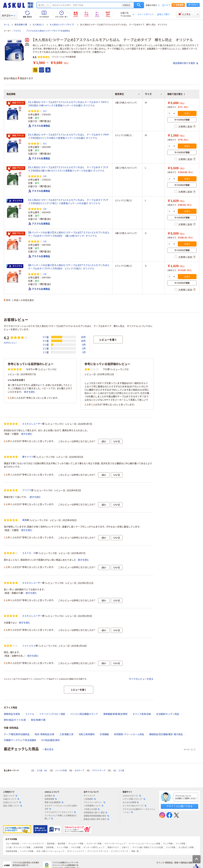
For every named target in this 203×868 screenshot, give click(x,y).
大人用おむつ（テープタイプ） (62, 25)
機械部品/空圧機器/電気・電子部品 (166, 734)
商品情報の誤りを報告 (185, 63)
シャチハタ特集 (27, 851)
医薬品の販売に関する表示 (96, 819)
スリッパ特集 (62, 848)
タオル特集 (76, 848)
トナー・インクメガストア (33, 844)
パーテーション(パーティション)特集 (144, 844)
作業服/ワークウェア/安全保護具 (20, 740)
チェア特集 (168, 844)
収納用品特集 (11, 851)
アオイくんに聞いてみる (179, 806)
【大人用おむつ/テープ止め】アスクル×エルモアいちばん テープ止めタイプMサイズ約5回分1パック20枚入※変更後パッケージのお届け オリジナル (69, 136)
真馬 (24, 520)
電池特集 (61, 844)
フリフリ (27, 490)
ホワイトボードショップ (115, 844)
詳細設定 (127, 5)
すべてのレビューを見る (141, 679)
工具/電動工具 (66, 734)
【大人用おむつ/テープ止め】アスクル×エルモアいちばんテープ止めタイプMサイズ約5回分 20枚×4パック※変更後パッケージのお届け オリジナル (69, 104)
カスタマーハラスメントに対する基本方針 (61, 807)
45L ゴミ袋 (119, 771)
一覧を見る (48, 749)
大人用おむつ (38, 25)
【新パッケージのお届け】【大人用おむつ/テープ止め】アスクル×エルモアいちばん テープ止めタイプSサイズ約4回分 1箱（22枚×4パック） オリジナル (69, 234)
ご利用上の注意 (92, 809)
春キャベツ (28, 457)
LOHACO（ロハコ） (132, 796)
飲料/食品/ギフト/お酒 (15, 720)
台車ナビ (126, 848)
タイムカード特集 (76, 844)
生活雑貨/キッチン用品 (168, 714)
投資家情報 (51, 799)
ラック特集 (180, 844)
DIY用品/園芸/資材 (51, 740)
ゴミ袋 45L (42, 771)
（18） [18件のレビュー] (45, 241)
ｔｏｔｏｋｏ (29, 646)
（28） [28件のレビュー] (45, 176)
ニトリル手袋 (61, 771)
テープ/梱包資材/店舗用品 (17, 734)
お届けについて (11, 799)
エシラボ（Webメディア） (134, 806)
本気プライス (16, 103)
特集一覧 (135, 851)
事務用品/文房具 (12, 714)
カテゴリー (8, 16)
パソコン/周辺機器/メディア (84, 714)
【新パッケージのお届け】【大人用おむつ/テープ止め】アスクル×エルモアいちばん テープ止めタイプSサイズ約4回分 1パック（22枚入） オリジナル (69, 267)
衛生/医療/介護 (21, 25)
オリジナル (15, 201)
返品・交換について (13, 806)
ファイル (30, 714)
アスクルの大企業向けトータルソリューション (139, 811)
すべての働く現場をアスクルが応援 (148, 848)
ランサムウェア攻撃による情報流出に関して (61, 817)
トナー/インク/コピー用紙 (52, 714)
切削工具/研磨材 (87, 734)
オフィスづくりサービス (98, 851)
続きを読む (30, 392)
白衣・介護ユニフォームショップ (50, 851)
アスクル (17, 31)
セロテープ (79, 771)
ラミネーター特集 (94, 844)
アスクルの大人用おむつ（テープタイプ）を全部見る (48, 31)
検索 (139, 5)
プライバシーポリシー (94, 802)
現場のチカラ (113, 848)
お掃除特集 (38, 848)
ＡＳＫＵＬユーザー (32, 424)
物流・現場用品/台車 (44, 734)
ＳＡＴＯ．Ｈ (29, 553)
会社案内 (50, 796)
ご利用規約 (90, 799)
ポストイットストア (76, 851)
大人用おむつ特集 (186, 848)
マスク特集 (171, 848)
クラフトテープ (99, 771)
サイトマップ (89, 796)
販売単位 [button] (127, 94)
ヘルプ (167, 5)
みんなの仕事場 (131, 802)
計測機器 (104, 734)
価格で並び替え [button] (176, 94)
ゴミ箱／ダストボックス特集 (18, 848)
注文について (10, 796)
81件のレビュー (11, 343)
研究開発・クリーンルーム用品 (129, 734)
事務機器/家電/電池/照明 (115, 714)
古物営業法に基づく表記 (95, 813)
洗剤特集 (50, 848)
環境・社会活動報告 (54, 802)
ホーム (7, 25)
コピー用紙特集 (12, 844)
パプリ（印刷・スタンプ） (134, 799)
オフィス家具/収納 (142, 714)
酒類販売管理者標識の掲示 (96, 816)
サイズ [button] (154, 94)
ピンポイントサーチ (120, 851)
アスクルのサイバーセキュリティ (60, 812)
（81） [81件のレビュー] (45, 111)
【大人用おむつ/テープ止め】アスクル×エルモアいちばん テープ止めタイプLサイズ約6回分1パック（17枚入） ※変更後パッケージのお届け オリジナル (68, 202)
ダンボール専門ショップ (94, 848)
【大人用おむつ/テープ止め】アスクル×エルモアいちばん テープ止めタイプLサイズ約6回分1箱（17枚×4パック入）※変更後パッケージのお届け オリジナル (68, 169)
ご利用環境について (93, 806)
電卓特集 (51, 844)
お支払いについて (12, 802)
